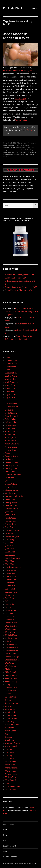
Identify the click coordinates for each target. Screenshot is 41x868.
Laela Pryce (10, 598)
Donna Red (10, 472)
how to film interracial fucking (22, 150)
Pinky (8, 685)
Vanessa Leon (11, 774)
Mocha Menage (12, 657)
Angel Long (10, 388)
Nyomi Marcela (12, 675)
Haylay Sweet (11, 502)
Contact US (8, 851)
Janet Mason (23, 143)
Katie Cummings (13, 558)
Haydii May (10, 499)
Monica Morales (12, 660)
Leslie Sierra (11, 610)
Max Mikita (10, 632)
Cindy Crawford (12, 444)
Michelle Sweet (12, 651)
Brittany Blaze (12, 422)
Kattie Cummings (13, 567)
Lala (7, 601)
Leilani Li (9, 607)
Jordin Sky (10, 539)
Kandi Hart (10, 552)
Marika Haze (11, 629)
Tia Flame (10, 752)
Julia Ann (9, 546)
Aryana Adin (11, 394)
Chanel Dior (10, 435)
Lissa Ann (10, 620)
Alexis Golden (11, 364)
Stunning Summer (13, 743)
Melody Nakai (11, 635)
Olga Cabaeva (11, 678)
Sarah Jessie (11, 715)
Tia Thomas (10, 762)
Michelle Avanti (12, 644)
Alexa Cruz (10, 357)
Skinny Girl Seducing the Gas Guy (20, 275)
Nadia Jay (9, 669)
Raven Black (11, 691)
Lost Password (9, 846)
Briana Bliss (10, 419)
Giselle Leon (11, 493)
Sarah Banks (11, 712)
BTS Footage (11, 425)
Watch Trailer (21, 120)
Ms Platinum (11, 666)
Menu (34, 8)
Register (7, 835)
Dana (8, 453)
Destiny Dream (12, 465)
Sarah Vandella (12, 718)
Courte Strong (11, 450)
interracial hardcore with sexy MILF (19, 71)
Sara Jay (9, 706)
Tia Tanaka (10, 759)
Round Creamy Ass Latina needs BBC (21, 287)
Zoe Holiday (10, 789)
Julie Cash (10, 549)
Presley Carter (11, 688)
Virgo (8, 783)
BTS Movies (10, 428)
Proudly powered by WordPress (26, 864)
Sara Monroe (11, 709)
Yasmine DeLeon (13, 786)
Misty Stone (11, 654)
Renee (8, 694)
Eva (7, 481)
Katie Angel (10, 555)
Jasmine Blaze (11, 521)
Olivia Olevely (11, 681)
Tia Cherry (10, 749)
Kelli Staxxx (11, 576)
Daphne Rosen (12, 456)
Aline (8, 370)
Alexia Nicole (11, 360)
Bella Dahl (10, 410)
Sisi (7, 734)
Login (30, 130)
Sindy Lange (11, 731)
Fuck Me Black (13, 8)
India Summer (12, 509)
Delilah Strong (12, 462)
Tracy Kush (10, 765)
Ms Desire (10, 663)
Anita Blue (10, 391)
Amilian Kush (11, 379)
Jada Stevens (11, 515)
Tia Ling (9, 755)
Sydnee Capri (11, 746)
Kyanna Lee (10, 595)
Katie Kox (10, 561)
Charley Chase (11, 438)
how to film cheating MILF (17, 148)
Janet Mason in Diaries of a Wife (16, 36)
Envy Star (10, 478)
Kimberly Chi (11, 592)
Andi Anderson (12, 382)
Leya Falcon (10, 617)
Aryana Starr (11, 398)
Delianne (9, 459)
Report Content (10, 857)
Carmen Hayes (12, 431)
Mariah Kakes (11, 626)
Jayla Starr (10, 527)
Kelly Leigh (10, 583)
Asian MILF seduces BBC (16, 278)
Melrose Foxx (11, 638)
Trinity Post (10, 771)
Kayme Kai (10, 573)
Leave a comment (20, 157)
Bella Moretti (11, 413)
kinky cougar (20, 98)
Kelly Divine (11, 580)
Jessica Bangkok (12, 536)
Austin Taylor (11, 404)
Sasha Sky (10, 722)
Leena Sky (10, 604)
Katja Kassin (11, 564)
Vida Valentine (12, 780)
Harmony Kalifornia (14, 496)
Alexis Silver (11, 367)
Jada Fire (9, 512)
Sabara (8, 700)
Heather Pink (11, 506)
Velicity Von (11, 777)
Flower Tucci (11, 487)
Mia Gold (9, 641)
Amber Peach (11, 376)
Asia (7, 401)
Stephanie (10, 740)
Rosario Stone (11, 697)
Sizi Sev (9, 737)
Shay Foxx (10, 728)
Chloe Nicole (11, 441)
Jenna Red (10, 533)
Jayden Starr (11, 524)
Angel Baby (10, 385)
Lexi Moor (10, 614)
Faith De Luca (11, 484)
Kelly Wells (10, 586)
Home (6, 830)
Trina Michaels (12, 768)
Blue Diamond (11, 416)
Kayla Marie (10, 570)
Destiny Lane (11, 468)
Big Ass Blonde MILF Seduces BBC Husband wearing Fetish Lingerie (22, 311)
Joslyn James (11, 543)
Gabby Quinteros (13, 490)
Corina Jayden (11, 447)
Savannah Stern (12, 725)
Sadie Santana (12, 703)
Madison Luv (11, 623)
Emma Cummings (13, 475)
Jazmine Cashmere (13, 530)
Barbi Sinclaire (12, 407)
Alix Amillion (11, 373)
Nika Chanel (11, 672)
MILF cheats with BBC (24, 152)
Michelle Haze (11, 647)
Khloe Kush (10, 589)
